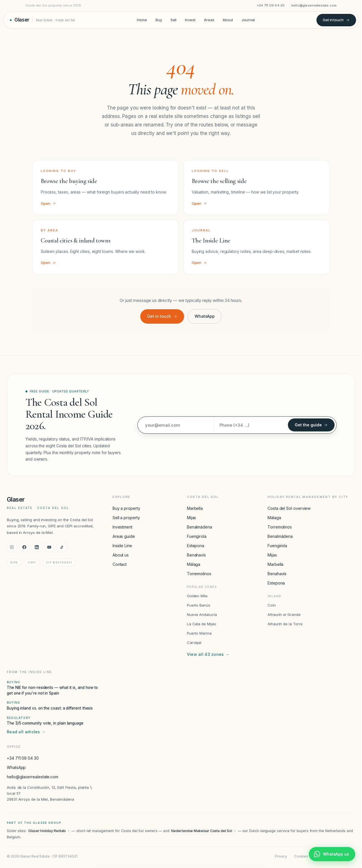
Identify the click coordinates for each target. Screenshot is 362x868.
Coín (272, 605)
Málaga (194, 564)
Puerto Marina (199, 633)
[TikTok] (62, 547)
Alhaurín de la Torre (285, 624)
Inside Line (122, 546)
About (228, 20)
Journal (248, 20)
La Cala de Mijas (202, 624)
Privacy (281, 856)
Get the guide (311, 425)
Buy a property (126, 508)
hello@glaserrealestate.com (314, 5)
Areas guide (124, 536)
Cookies (301, 856)
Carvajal (194, 643)
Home (142, 20)
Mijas (192, 518)
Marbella (195, 508)
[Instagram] (12, 547)
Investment (122, 527)
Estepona (196, 546)
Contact (120, 564)
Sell (174, 20)
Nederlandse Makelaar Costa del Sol (203, 831)
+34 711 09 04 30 (271, 5)
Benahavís (196, 555)
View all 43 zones (208, 654)
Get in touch (336, 20)
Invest (190, 20)
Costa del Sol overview (289, 508)
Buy (159, 20)
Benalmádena (200, 527)
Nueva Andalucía (202, 615)
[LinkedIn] (37, 547)
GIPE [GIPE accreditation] (14, 562)
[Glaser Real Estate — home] (43, 20)
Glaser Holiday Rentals (49, 831)
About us (121, 555)
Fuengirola (197, 536)
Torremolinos (199, 574)
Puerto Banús (199, 605)
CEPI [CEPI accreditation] (32, 562)
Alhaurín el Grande (284, 615)
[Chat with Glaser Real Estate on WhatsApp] (332, 854)
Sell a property (126, 518)
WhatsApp (205, 316)
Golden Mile (197, 596)
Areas (209, 20)
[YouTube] (49, 547)
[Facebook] (24, 547)
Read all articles (26, 732)
